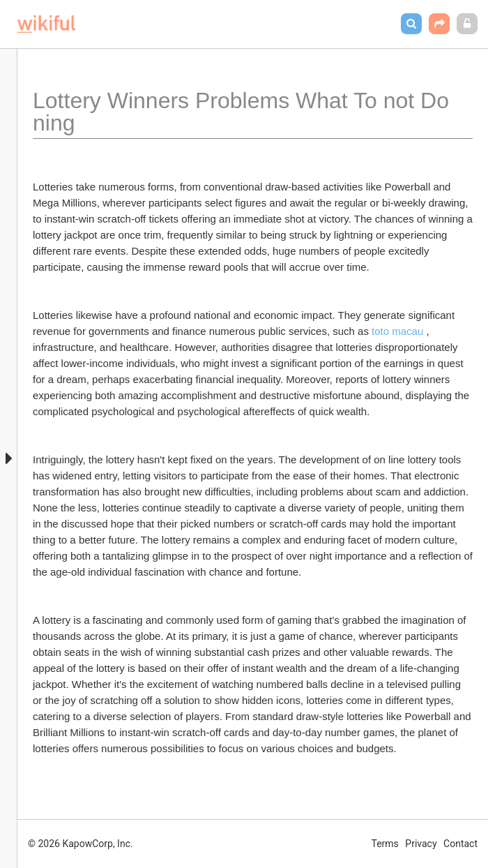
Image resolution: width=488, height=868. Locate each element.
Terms (385, 844)
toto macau (397, 331)
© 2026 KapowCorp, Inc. (81, 844)
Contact (460, 844)
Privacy (421, 844)
